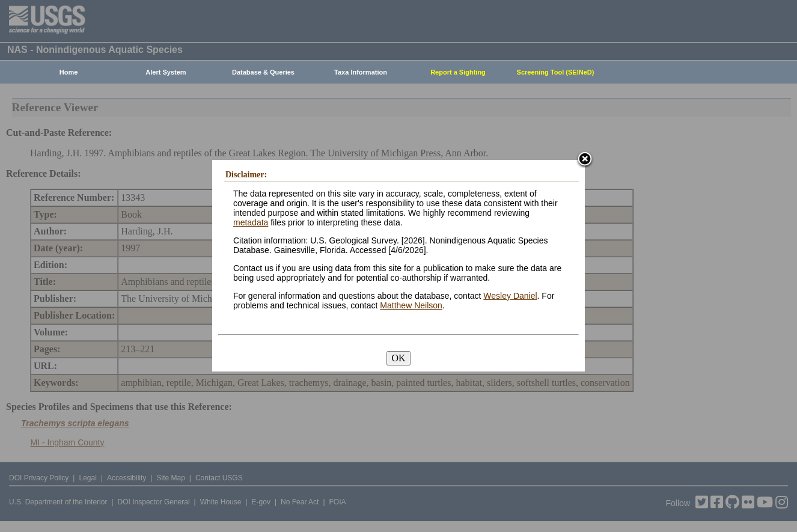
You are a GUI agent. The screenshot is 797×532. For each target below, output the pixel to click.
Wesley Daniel (510, 296)
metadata (251, 222)
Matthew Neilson (411, 305)
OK (398, 358)
